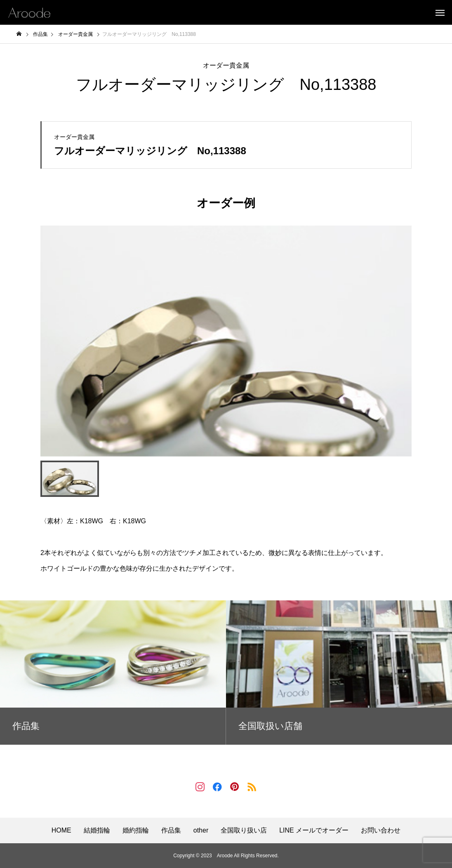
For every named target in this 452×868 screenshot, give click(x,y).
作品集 (171, 830)
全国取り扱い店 (244, 830)
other (201, 830)
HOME (61, 830)
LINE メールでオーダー (314, 830)
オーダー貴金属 (226, 65)
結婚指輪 (97, 830)
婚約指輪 (136, 830)
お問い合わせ (381, 830)
